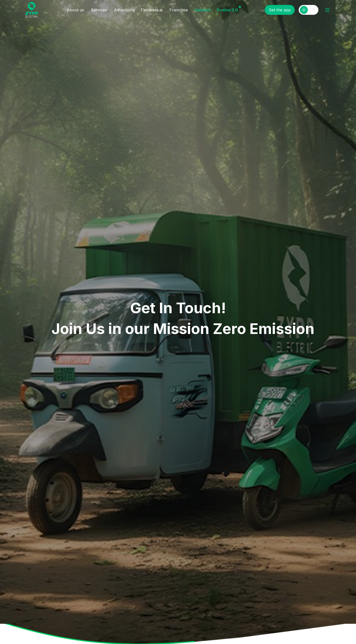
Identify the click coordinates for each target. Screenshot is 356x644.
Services (99, 10)
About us (75, 10)
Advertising (124, 10)
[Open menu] (327, 10)
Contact (203, 10)
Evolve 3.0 (227, 10)
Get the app (280, 10)
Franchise (179, 10)
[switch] (309, 10)
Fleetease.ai (152, 10)
